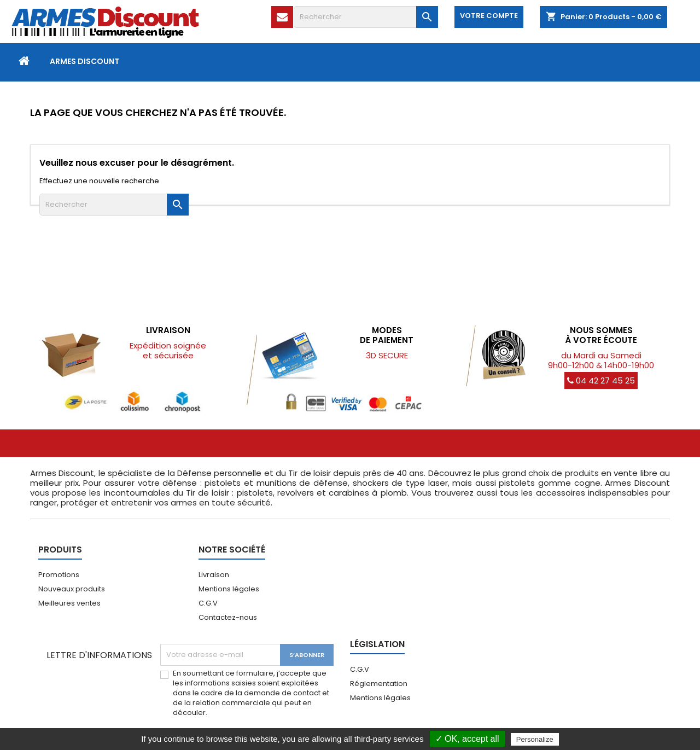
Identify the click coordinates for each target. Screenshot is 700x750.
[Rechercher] (366, 17)
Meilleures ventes (69, 603)
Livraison (214, 575)
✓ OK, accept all (467, 739)
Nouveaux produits (72, 589)
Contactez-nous (228, 617)
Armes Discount (84, 61)
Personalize (535, 739)
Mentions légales (229, 589)
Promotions (59, 575)
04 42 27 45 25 (601, 380)
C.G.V (208, 603)
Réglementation (379, 684)
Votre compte (489, 16)
